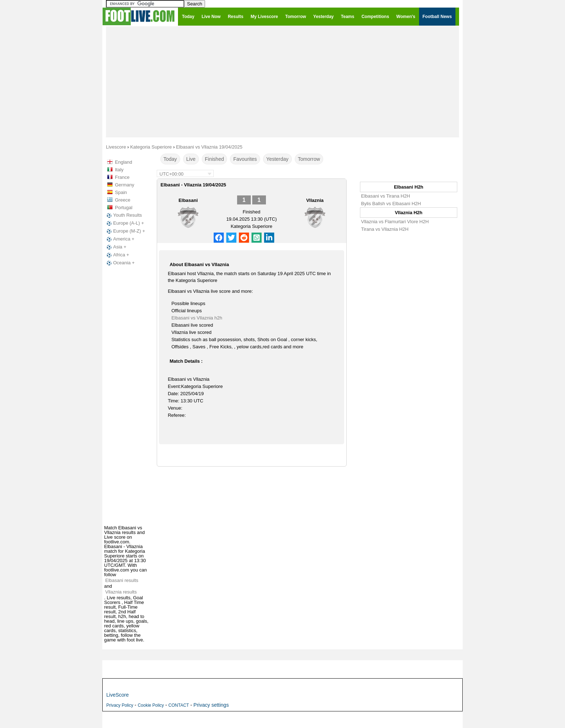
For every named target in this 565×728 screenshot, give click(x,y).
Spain (121, 192)
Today (170, 159)
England (124, 162)
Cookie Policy (151, 705)
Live (191, 159)
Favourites (245, 159)
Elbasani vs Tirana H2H (386, 196)
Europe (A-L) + (125, 223)
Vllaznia (315, 200)
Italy (119, 170)
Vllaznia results (121, 592)
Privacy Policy (120, 705)
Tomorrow (309, 159)
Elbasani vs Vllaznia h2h (197, 318)
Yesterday (277, 159)
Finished (215, 159)
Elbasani (188, 200)
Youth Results (124, 215)
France (122, 177)
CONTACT (179, 705)
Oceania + (120, 263)
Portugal (124, 208)
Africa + (117, 255)
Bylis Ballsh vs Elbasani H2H (391, 204)
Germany (124, 185)
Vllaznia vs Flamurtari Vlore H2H (395, 222)
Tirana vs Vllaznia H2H (385, 229)
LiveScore (117, 695)
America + (120, 239)
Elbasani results (122, 580)
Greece (123, 200)
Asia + (116, 247)
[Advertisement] (282, 81)
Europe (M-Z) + (125, 231)
